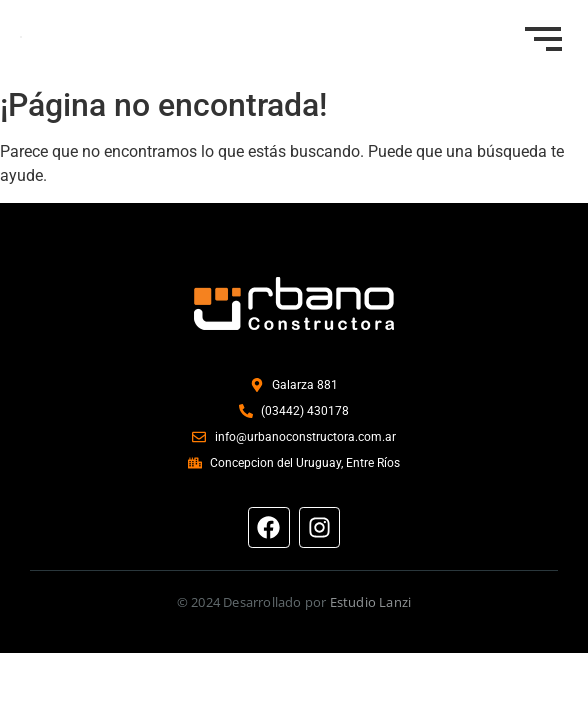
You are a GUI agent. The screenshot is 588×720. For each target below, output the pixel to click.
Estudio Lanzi (371, 602)
